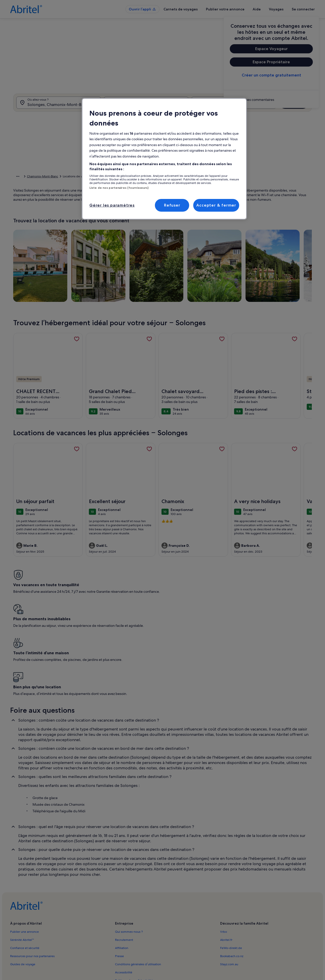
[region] (164, 159)
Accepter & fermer (216, 205)
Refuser (172, 205)
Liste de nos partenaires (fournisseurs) (119, 188)
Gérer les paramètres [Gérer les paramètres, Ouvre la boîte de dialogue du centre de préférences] (112, 205)
